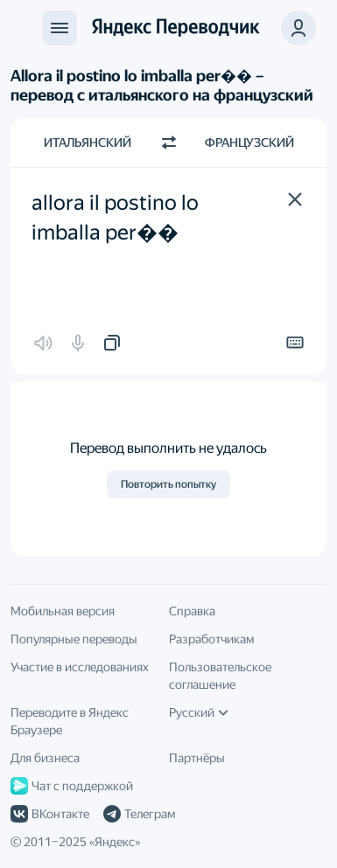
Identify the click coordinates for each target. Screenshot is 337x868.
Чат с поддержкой (72, 786)
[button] (295, 199)
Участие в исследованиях (80, 667)
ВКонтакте (50, 814)
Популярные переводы (74, 639)
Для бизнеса (45, 758)
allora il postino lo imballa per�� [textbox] (117, 218)
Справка (192, 611)
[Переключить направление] (169, 142)
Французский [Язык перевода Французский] (249, 142)
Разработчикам (211, 639)
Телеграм (139, 814)
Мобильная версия (63, 611)
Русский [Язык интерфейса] (199, 712)
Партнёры (197, 758)
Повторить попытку (168, 484)
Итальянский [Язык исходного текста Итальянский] (88, 142)
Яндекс (115, 842)
